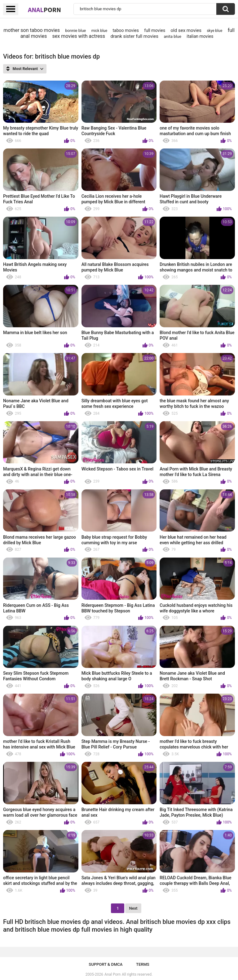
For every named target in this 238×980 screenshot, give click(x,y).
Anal (44, 10)
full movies (155, 30)
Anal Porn (112, 974)
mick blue (99, 31)
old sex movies (186, 30)
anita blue (172, 36)
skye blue (214, 31)
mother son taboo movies (32, 30)
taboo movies (126, 30)
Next (133, 908)
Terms (143, 964)
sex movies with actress (79, 36)
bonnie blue (75, 31)
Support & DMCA (106, 964)
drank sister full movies (134, 36)
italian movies (200, 36)
